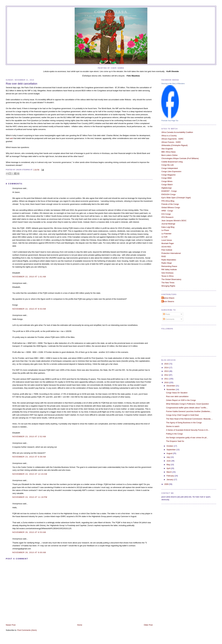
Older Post (148, 625)
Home (80, 625)
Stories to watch (173, 426)
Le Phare (165, 230)
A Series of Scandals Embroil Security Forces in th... (188, 430)
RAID (164, 256)
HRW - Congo (167, 211)
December (171, 386)
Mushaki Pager (168, 243)
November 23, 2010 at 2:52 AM (29, 437)
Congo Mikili (166, 178)
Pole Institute (167, 250)
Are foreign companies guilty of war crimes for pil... (187, 438)
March (169, 472)
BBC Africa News (168, 152)
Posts (167, 314)
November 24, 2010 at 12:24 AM (30, 474)
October (170, 446)
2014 (167, 368)
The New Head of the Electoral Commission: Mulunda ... (189, 419)
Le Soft (164, 237)
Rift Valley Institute (169, 269)
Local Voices (167, 240)
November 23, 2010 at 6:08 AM (29, 457)
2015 (167, 364)
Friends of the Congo (170, 204)
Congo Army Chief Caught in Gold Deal (182, 415)
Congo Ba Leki (167, 165)
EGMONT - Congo (169, 191)
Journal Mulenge (168, 224)
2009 (167, 484)
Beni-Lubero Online (169, 155)
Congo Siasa (111, 12)
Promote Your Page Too (170, 121)
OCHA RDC (166, 247)
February (171, 476)
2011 (167, 379)
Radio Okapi (166, 263)
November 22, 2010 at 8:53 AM (29, 309)
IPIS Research (167, 217)
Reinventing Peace (169, 266)
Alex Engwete (167, 149)
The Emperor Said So (175, 441)
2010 (167, 382)
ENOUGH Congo (168, 194)
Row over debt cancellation (22, 84)
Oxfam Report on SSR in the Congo (181, 400)
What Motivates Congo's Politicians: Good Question (188, 404)
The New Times (168, 283)
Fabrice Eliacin (168, 298)
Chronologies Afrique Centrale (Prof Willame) (180, 158)
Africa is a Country (169, 136)
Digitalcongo (166, 188)
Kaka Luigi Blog (168, 227)
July (168, 457)
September (171, 450)
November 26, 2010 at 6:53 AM (29, 532)
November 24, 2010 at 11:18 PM (30, 497)
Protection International (171, 253)
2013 (167, 371)
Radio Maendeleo (169, 260)
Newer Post (11, 625)
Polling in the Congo (175, 434)
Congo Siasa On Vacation (177, 393)
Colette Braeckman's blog (172, 162)
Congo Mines (167, 181)
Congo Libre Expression (171, 171)
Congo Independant (170, 168)
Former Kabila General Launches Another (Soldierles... (189, 411)
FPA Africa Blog (168, 201)
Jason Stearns (168, 301)
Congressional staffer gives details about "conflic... (187, 408)
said (11, 138)
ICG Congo (166, 214)
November (171, 389)
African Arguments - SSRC (172, 139)
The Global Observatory (171, 279)
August (170, 453)
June (169, 461)
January (170, 480)
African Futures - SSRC (171, 142)
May (169, 465)
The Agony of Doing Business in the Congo (184, 423)
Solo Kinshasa (167, 273)
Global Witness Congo (171, 207)
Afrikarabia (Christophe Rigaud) (174, 145)
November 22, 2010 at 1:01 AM (29, 277)
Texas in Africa (167, 276)
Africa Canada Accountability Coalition (177, 132)
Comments (169, 319)
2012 (167, 375)
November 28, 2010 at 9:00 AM (29, 552)
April (169, 468)
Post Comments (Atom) (27, 630)
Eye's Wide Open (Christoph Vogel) (176, 198)
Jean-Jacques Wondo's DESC (174, 221)
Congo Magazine (168, 175)
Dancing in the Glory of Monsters (173, 84)
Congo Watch (167, 185)
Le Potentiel (166, 234)
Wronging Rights (168, 286)
